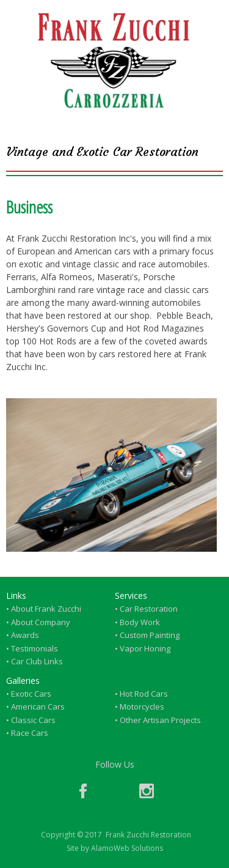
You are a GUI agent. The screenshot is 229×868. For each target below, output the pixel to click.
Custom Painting (150, 635)
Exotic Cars (31, 694)
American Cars (38, 707)
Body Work (140, 622)
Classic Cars (33, 720)
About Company (41, 622)
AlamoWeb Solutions (127, 848)
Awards (25, 635)
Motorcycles (142, 707)
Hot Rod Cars (144, 694)
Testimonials (35, 648)
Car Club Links (37, 661)
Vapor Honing (145, 648)
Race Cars (30, 733)
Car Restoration (149, 609)
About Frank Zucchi (46, 609)
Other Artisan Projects (160, 720)
